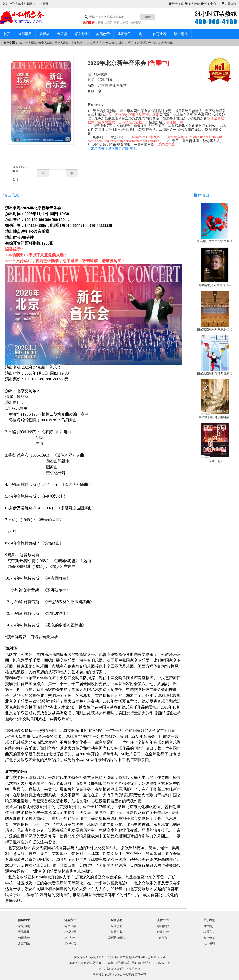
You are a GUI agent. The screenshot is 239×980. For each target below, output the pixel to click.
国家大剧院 (121, 23)
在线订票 (70, 932)
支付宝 (163, 938)
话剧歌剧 (82, 34)
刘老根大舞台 (109, 43)
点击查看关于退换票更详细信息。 (113, 149)
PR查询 (110, 975)
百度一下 (140, 975)
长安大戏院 (105, 23)
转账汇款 (163, 932)
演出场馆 (181, 34)
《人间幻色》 (215, 461)
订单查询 (229, 4)
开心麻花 (154, 43)
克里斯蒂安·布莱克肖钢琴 (215, 285)
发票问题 (24, 944)
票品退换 (24, 932)
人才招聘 (209, 944)
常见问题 (24, 926)
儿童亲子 (124, 34)
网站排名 (99, 975)
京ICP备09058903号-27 (113, 969)
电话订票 (70, 926)
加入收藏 (192, 4)
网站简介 (209, 926)
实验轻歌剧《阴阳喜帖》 (215, 417)
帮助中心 (208, 4)
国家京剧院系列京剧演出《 (215, 329)
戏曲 (142, 34)
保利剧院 (141, 43)
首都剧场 (76, 43)
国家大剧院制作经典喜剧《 (215, 373)
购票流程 (24, 938)
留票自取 (117, 932)
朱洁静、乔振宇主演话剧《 (215, 241)
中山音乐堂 (91, 43)
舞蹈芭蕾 (103, 34)
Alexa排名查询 (125, 975)
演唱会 (44, 34)
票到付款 (163, 926)
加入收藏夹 (102, 74)
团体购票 (70, 944)
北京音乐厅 (126, 43)
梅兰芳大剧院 (28, 43)
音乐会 (62, 34)
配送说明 (117, 926)
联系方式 (209, 932)
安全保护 (209, 938)
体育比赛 (160, 34)
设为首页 (176, 4)
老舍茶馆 (136, 23)
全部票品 (25, 34)
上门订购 (70, 938)
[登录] (45, 4)
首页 (7, 34)
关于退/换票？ (116, 938)
